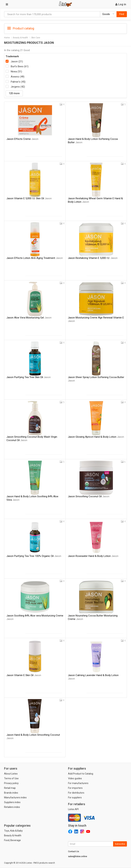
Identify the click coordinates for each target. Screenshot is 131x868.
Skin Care (36, 38)
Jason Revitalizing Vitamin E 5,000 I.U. (93, 258)
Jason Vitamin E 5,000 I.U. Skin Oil (29, 198)
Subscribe (120, 844)
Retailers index (12, 807)
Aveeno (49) (18, 77)
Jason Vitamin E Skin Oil (24, 675)
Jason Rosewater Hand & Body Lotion (93, 556)
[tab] (65, 28)
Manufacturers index (15, 797)
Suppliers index (12, 802)
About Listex (11, 774)
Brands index (11, 793)
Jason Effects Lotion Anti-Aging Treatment (35, 258)
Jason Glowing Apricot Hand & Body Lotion (96, 437)
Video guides (75, 778)
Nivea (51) (16, 72)
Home (7, 38)
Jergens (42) (18, 87)
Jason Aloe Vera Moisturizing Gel (29, 318)
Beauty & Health (20, 38)
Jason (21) (17, 61)
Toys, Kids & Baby (13, 831)
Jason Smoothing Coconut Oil (89, 496)
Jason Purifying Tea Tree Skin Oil (29, 377)
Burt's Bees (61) (20, 66)
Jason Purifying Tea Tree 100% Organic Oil (34, 556)
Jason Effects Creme (22, 139)
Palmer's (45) (18, 82)
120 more (14, 93)
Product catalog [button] (21, 28)
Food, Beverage (12, 840)
